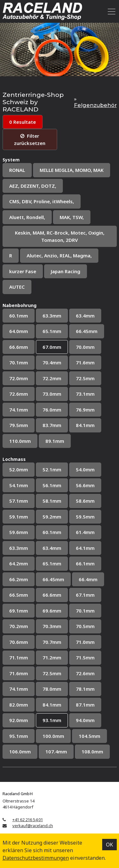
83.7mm (52, 425)
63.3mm (52, 316)
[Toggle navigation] (111, 11)
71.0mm (85, 642)
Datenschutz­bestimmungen (36, 858)
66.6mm (19, 347)
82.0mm (19, 705)
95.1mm (19, 736)
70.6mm (19, 642)
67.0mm (52, 347)
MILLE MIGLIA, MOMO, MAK (72, 170)
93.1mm (52, 720)
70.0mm (85, 347)
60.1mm (19, 316)
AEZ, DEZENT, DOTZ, (33, 186)
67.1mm (85, 595)
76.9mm (85, 410)
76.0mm (52, 410)
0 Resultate (23, 122)
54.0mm (85, 469)
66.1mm (85, 563)
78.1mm (85, 689)
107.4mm (56, 752)
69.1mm (19, 611)
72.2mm (52, 378)
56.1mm (52, 485)
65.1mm (52, 331)
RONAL (17, 170)
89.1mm (55, 441)
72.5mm (85, 378)
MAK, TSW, (72, 217)
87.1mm (85, 705)
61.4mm (85, 532)
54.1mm (19, 485)
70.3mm (52, 626)
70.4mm (52, 362)
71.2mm (52, 657)
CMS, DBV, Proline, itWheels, (42, 201)
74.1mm (19, 410)
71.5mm (85, 657)
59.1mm (19, 517)
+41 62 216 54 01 (28, 820)
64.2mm (19, 563)
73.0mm (52, 394)
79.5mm (19, 425)
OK (109, 845)
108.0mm (92, 752)
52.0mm (19, 469)
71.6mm (85, 362)
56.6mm (85, 485)
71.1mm (19, 657)
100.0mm (53, 736)
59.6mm (19, 532)
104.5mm (89, 736)
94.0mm (85, 720)
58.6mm (85, 501)
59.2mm (52, 517)
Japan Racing (66, 271)
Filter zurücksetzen (30, 139)
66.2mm (19, 579)
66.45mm (87, 331)
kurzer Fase (23, 271)
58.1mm (52, 501)
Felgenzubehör (95, 105)
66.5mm (19, 595)
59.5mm (85, 517)
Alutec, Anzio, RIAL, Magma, (59, 255)
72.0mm (19, 378)
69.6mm (52, 611)
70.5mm (85, 626)
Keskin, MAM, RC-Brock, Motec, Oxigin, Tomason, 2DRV (60, 236)
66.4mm (88, 579)
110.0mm (20, 441)
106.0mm (20, 752)
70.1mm (19, 362)
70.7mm (52, 642)
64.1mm (85, 548)
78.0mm (52, 689)
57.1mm (19, 501)
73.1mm (85, 394)
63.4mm (85, 316)
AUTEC (17, 287)
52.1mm (52, 469)
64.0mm (19, 331)
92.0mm (19, 720)
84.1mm (85, 425)
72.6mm (19, 394)
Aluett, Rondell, (27, 217)
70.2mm (19, 626)
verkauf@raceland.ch (33, 826)
